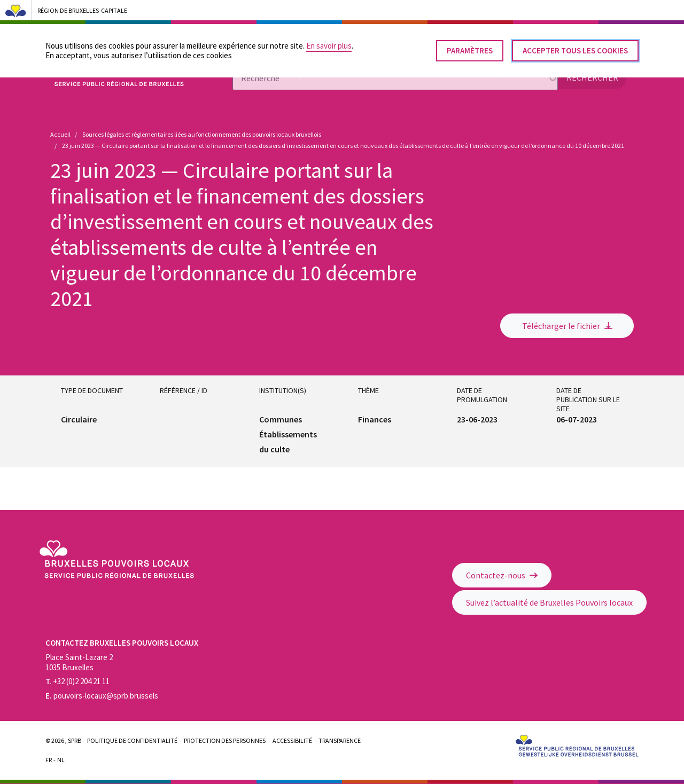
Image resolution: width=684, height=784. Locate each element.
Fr (49, 760)
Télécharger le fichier (567, 326)
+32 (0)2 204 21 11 (77, 681)
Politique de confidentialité (132, 740)
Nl (61, 760)
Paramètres (470, 46)
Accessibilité (292, 740)
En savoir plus (329, 41)
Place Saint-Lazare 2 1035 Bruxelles (79, 662)
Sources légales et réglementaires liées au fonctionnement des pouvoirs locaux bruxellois (202, 134)
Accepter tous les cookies (575, 46)
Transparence (340, 740)
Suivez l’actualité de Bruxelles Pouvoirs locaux (549, 602)
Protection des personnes (225, 740)
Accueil (60, 134)
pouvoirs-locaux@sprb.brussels (102, 696)
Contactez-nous (502, 575)
